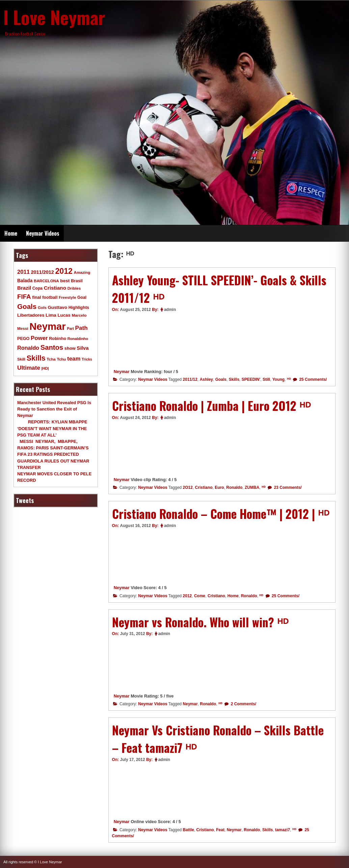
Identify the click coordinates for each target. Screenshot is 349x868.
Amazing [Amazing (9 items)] (82, 272)
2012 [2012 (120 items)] (64, 271)
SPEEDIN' (251, 379)
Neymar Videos (43, 233)
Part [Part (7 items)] (70, 328)
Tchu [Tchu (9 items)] (61, 359)
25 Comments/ (312, 379)
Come (200, 596)
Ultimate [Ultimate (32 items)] (29, 368)
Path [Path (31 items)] (82, 328)
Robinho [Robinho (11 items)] (58, 339)
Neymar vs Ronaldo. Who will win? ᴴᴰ (200, 622)
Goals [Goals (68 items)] (27, 306)
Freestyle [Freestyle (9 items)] (67, 297)
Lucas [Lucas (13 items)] (64, 315)
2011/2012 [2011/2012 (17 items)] (42, 272)
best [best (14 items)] (65, 281)
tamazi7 (283, 830)
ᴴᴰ (289, 379)
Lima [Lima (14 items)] (51, 315)
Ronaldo (234, 488)
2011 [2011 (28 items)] (23, 272)
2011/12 (190, 379)
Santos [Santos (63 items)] (52, 347)
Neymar (122, 372)
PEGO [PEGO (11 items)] (23, 339)
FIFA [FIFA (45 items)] (24, 297)
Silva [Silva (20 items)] (83, 348)
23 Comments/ (287, 488)
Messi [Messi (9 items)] (23, 328)
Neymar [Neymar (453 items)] (48, 326)
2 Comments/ (243, 704)
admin (170, 310)
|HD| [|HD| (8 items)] (45, 368)
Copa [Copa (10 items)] (37, 288)
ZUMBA (252, 488)
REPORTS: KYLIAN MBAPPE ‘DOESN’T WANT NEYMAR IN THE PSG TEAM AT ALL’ (52, 428)
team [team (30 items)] (74, 359)
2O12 (188, 488)
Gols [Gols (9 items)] (42, 307)
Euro (219, 488)
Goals (221, 379)
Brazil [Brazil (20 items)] (24, 288)
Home (11, 233)
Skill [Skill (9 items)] (21, 359)
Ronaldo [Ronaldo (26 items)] (28, 348)
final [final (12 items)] (36, 297)
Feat (220, 830)
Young (278, 379)
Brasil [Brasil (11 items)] (77, 281)
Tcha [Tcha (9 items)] (51, 359)
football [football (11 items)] (50, 297)
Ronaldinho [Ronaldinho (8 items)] (78, 339)
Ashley (206, 379)
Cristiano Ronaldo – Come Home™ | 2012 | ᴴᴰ (221, 514)
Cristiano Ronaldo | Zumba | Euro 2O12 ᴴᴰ (211, 405)
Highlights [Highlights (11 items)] (79, 308)
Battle (189, 830)
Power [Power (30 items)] (39, 338)
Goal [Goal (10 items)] (82, 297)
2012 (187, 596)
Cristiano (204, 488)
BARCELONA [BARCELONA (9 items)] (46, 281)
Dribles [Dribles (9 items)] (74, 288)
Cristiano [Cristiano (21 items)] (55, 288)
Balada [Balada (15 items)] (25, 281)
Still (266, 379)
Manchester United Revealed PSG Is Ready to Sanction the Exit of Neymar (54, 409)
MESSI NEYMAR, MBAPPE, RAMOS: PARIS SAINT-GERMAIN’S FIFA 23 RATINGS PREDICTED (53, 448)
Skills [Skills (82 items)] (36, 358)
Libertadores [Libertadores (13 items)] (31, 315)
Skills (234, 379)
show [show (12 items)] (70, 348)
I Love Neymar (54, 17)
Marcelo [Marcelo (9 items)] (79, 315)
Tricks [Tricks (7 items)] (87, 359)
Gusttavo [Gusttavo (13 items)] (58, 307)
